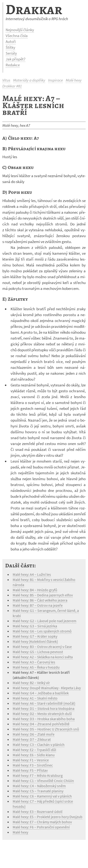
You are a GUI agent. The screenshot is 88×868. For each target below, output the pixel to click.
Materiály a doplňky (29, 80)
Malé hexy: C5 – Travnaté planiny (38, 791)
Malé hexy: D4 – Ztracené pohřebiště (41, 724)
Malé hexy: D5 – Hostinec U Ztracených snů (46, 729)
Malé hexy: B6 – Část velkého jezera (40, 600)
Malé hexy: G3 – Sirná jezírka (35, 626)
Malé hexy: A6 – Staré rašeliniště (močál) (44, 703)
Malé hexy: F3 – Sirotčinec (33, 765)
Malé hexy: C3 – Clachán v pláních (39, 745)
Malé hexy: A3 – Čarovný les (34, 662)
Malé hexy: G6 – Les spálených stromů (42, 631)
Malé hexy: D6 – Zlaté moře (34, 734)
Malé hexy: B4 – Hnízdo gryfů (35, 590)
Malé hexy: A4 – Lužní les (32, 574)
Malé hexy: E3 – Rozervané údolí (38, 812)
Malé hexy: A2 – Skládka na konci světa (43, 657)
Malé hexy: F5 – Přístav (30, 770)
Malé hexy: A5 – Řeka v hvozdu (36, 667)
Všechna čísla (17, 36)
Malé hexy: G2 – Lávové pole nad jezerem (44, 621)
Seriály (11, 53)
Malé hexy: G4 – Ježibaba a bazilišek (41, 693)
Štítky (10, 47)
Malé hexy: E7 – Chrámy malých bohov (42, 822)
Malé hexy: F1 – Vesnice (31, 760)
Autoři (11, 41)
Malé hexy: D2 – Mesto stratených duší (42, 714)
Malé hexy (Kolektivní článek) (35, 641)
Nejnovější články (20, 30)
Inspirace (55, 80)
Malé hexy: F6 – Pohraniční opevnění (41, 827)
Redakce (13, 65)
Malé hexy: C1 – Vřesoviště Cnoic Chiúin (43, 781)
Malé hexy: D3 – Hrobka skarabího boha (44, 719)
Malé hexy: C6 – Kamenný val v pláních (42, 796)
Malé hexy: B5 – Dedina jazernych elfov (43, 595)
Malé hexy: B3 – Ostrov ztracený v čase (42, 647)
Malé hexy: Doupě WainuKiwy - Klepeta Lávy (47, 688)
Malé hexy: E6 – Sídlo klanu (34, 755)
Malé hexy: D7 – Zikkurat (32, 739)
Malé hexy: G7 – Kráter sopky (35, 636)
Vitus (6, 80)
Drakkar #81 (12, 86)
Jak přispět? (15, 59)
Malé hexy (74, 80)
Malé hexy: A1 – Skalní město (35, 698)
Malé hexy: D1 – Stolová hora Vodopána (44, 708)
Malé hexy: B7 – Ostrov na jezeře (38, 605)
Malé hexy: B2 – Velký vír (31, 683)
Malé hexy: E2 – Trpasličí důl (34, 750)
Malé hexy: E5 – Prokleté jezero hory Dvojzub (48, 817)
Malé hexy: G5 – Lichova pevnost (38, 652)
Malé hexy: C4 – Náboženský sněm (39, 786)
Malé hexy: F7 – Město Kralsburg (38, 775)
